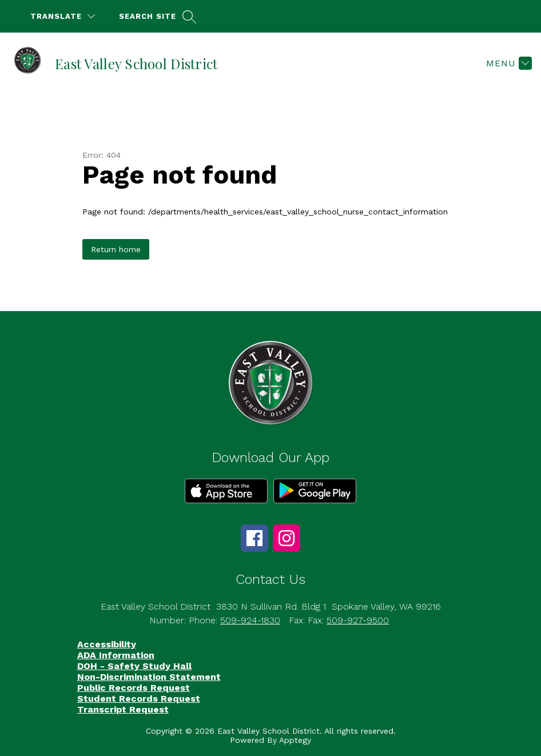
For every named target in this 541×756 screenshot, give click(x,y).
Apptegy (295, 740)
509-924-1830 (250, 620)
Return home (116, 249)
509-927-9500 (358, 620)
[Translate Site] (63, 16)
